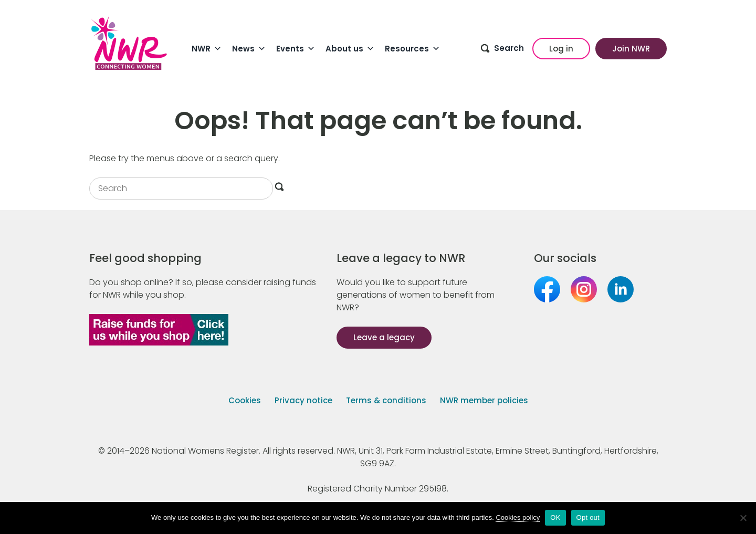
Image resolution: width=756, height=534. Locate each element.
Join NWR (631, 49)
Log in (561, 49)
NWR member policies (484, 400)
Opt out (588, 517)
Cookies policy (518, 517)
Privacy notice (303, 400)
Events (296, 49)
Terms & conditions (386, 400)
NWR (207, 49)
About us (350, 49)
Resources (412, 49)
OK (555, 517)
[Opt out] (743, 518)
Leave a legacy (384, 337)
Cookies (245, 400)
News (249, 49)
